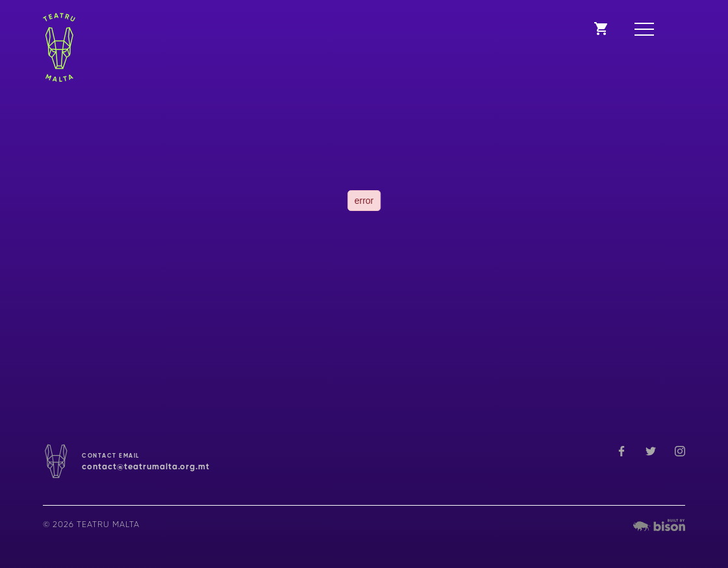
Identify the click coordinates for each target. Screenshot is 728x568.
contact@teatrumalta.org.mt (146, 467)
